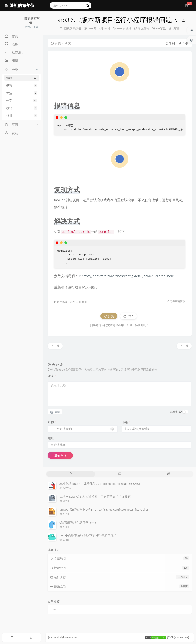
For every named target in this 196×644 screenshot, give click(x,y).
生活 (22, 93)
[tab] (71, 474)
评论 (52, 376)
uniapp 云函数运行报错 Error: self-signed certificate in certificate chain (104, 509)
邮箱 (126, 422)
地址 (51, 438)
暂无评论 (144, 28)
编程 (22, 78)
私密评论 (176, 412)
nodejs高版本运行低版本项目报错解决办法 (88, 535)
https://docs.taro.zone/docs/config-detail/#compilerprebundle (126, 276)
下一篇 (184, 346)
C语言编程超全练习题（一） (78, 522)
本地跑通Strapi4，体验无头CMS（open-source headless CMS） (100, 484)
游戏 (22, 108)
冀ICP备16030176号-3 (179, 637)
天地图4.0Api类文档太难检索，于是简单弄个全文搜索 (95, 496)
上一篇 (55, 346)
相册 (22, 116)
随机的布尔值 (73, 28)
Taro (54, 609)
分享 (22, 101)
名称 (52, 422)
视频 (22, 85)
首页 (56, 43)
